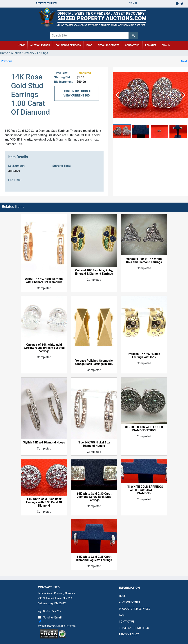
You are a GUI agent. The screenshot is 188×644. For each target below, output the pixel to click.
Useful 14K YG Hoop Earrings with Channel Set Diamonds (44, 281)
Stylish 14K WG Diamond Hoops (44, 443)
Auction (16, 53)
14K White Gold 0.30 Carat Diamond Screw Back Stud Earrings (94, 497)
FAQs (89, 45)
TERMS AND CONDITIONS (134, 628)
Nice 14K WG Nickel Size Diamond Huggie (94, 444)
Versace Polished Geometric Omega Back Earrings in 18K (94, 362)
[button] (122, 131)
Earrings (43, 53)
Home (4, 53)
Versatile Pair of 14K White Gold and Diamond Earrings (144, 261)
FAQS (122, 615)
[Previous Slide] (117, 95)
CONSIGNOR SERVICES (68, 45)
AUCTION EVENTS (40, 45)
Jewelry (29, 53)
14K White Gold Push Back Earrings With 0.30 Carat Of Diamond (44, 502)
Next (184, 61)
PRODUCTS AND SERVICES (134, 609)
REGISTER (151, 45)
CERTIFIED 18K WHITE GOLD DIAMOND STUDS (144, 429)
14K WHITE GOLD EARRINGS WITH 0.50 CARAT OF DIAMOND (144, 490)
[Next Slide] (183, 95)
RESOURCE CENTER (109, 45)
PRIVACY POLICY (129, 634)
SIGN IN (166, 45)
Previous (7, 61)
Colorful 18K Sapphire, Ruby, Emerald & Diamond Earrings (94, 272)
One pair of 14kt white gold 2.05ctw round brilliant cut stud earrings (44, 348)
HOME (21, 45)
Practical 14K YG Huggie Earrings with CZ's (144, 356)
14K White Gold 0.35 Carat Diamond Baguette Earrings (94, 559)
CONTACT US (132, 45)
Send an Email (52, 617)
